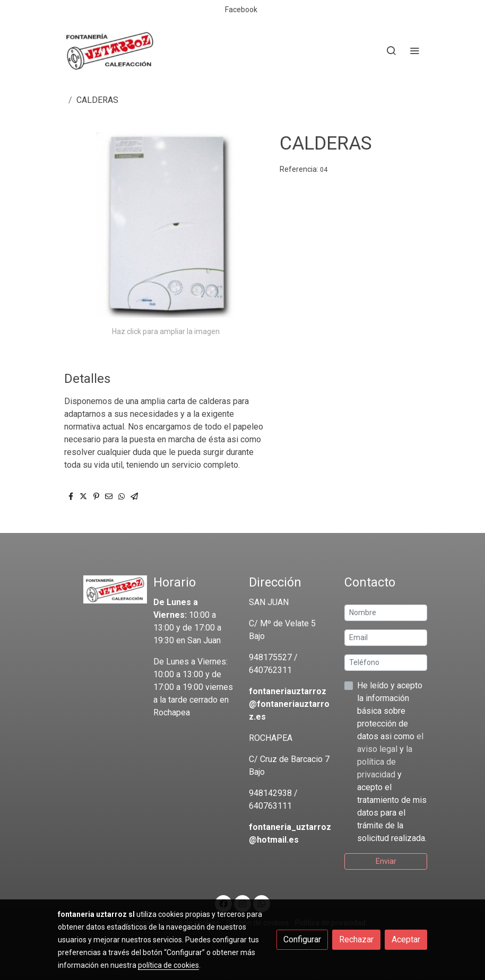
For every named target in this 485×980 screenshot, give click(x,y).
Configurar (302, 939)
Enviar (386, 861)
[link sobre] (99, 589)
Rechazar (356, 939)
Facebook (241, 10)
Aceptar (406, 939)
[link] (110, 50)
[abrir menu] (414, 50)
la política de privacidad (385, 762)
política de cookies (168, 965)
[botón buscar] (391, 50)
